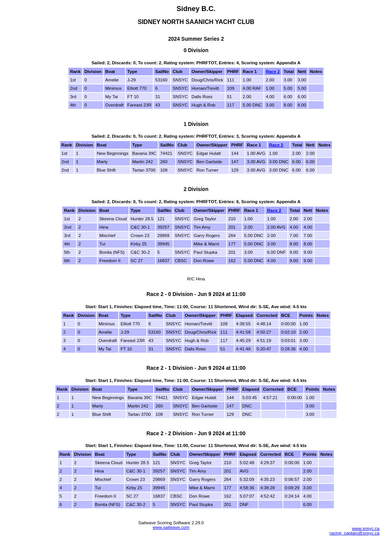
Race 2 (273, 72)
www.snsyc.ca (366, 528)
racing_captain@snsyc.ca (355, 533)
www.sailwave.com (171, 527)
